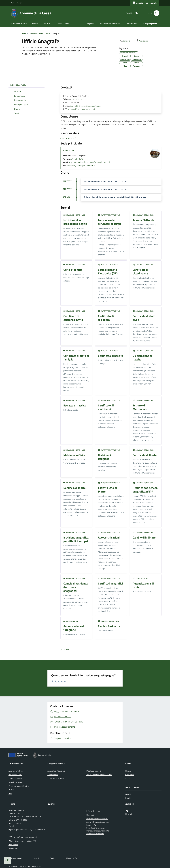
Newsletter (130, 814)
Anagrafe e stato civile (74, 215)
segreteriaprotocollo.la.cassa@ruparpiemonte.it (90, 162)
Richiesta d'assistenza (95, 834)
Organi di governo (15, 782)
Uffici (48, 33)
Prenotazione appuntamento (98, 831)
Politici (11, 790)
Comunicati (130, 775)
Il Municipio (69, 150)
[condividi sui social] (125, 41)
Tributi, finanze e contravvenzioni (99, 775)
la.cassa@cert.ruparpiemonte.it (82, 109)
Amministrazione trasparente (98, 822)
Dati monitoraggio (15, 858)
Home (24, 33)
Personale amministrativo (19, 786)
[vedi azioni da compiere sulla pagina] (142, 41)
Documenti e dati (15, 775)
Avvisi (128, 778)
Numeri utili (13, 848)
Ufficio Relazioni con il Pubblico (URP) (23, 841)
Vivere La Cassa (62, 23)
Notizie (128, 771)
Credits (52, 858)
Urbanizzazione (132, 24)
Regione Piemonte (17, 3)
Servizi (47, 23)
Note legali (91, 815)
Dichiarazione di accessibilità (97, 819)
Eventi (128, 798)
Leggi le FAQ (91, 825)
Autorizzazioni (140, 578)
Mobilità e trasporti (94, 771)
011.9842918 (78, 99)
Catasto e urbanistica (108, 621)
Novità (35, 23)
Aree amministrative (16, 771)
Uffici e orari (13, 845)
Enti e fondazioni (15, 778)
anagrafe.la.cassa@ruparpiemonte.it (86, 106)
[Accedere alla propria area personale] (145, 3)
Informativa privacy (94, 811)
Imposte (90, 24)
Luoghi (128, 794)
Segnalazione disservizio (96, 828)
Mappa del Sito (72, 858)
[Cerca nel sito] (156, 13)
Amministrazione (19, 23)
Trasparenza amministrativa (110, 24)
